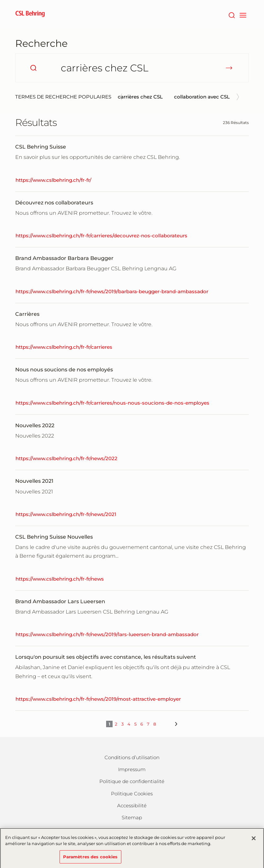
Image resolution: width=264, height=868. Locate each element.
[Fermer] (254, 841)
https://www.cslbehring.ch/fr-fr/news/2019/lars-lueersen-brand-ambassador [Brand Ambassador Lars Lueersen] (107, 634)
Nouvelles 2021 (34, 481)
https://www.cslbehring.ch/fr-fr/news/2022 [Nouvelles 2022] (66, 458)
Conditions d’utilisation (132, 757)
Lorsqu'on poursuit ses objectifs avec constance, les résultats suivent (106, 657)
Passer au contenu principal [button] (0, 0)
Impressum (132, 769)
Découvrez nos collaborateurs (54, 203)
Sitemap (132, 817)
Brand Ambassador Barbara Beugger (64, 258)
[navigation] (243, 15)
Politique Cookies (132, 794)
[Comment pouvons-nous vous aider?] (132, 68)
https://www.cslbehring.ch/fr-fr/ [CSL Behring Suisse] (53, 180)
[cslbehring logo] (30, 15)
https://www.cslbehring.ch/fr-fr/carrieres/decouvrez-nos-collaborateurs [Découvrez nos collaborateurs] (101, 236)
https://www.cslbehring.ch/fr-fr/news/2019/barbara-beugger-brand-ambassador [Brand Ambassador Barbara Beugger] (112, 291)
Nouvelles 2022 (35, 425)
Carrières (27, 314)
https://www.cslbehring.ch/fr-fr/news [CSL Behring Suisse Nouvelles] (60, 579)
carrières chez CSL (140, 97)
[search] (33, 68)
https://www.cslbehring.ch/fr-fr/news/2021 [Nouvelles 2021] (66, 514)
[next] (176, 724)
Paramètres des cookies (90, 859)
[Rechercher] (231, 15)
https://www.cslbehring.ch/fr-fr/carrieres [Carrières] (64, 347)
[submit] (229, 68)
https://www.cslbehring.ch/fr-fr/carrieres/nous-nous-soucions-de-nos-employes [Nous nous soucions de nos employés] (112, 403)
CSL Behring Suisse (41, 147)
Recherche (41, 43)
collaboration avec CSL (202, 97)
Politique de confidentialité (132, 781)
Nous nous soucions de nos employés (64, 370)
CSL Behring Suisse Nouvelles (54, 537)
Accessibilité (132, 806)
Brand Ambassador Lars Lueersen (60, 601)
